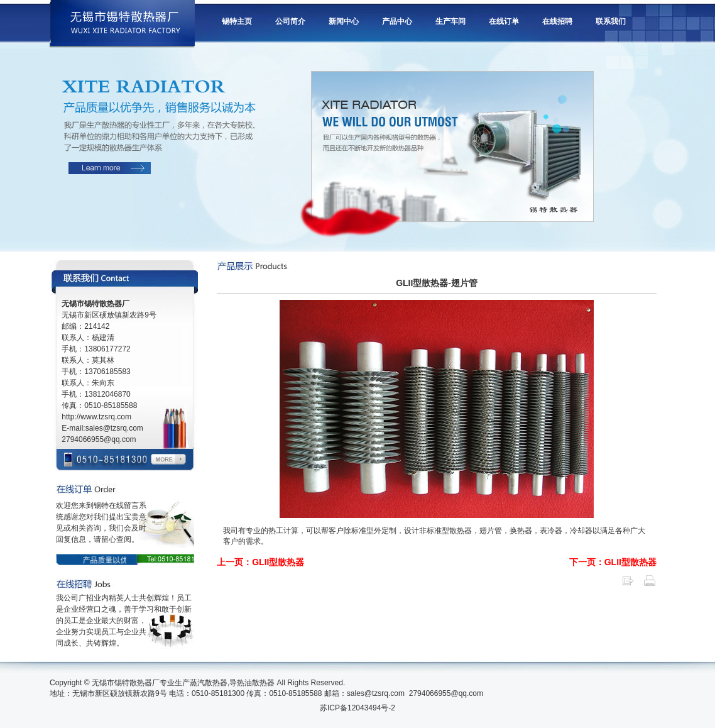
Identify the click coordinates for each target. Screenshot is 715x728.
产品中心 (397, 21)
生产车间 (450, 21)
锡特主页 (237, 21)
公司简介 (290, 21)
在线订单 (504, 21)
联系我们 (611, 21)
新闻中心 (344, 21)
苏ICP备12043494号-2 (357, 708)
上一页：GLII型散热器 (260, 562)
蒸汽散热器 (209, 683)
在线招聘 (557, 21)
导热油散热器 (252, 683)
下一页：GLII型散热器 (613, 562)
